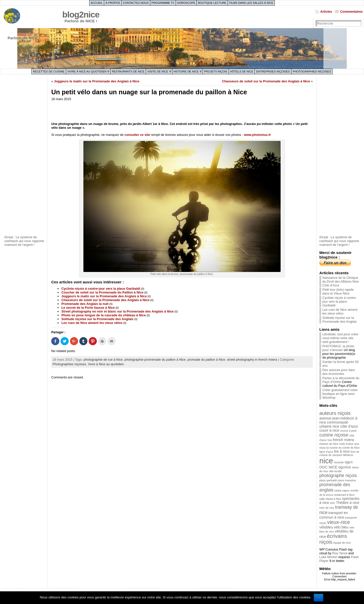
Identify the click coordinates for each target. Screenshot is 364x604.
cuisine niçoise (334, 435)
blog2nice (81, 15)
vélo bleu (341, 527)
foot (330, 440)
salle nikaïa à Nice (330, 499)
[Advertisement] (25, 155)
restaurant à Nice (344, 495)
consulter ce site (137, 135)
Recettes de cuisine (49, 71)
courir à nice (329, 430)
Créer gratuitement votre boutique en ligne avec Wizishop (340, 394)
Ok (318, 597)
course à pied (348, 431)
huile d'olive (346, 444)
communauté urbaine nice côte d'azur (339, 424)
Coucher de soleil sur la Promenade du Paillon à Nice (102, 292)
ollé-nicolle (335, 471)
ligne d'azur (326, 452)
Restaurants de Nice (128, 71)
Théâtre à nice (348, 503)
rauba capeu (342, 490)
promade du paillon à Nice (206, 360)
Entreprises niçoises (273, 71)
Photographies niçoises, (70, 364)
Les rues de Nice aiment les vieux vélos (92, 323)
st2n (333, 503)
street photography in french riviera (252, 360)
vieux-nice (339, 522)
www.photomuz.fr (257, 135)
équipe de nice (342, 543)
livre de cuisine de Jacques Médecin (339, 453)
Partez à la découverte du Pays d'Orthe (341, 380)
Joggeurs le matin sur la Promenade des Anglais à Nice (97, 81)
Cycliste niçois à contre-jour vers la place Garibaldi (101, 289)
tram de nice (327, 508)
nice (326, 461)
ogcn (349, 462)
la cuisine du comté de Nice (343, 448)
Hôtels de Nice (242, 71)
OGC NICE (328, 467)
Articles (326, 12)
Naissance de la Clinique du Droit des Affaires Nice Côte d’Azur (341, 281)
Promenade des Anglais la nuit (85, 304)
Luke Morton (328, 557)
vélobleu (326, 527)
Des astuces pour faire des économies (339, 372)
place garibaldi (328, 480)
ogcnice (345, 467)
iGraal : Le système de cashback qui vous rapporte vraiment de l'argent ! (24, 241)
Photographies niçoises (312, 71)
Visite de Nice (158, 71)
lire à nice (342, 451)
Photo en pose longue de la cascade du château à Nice (104, 315)
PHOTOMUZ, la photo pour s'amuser (338, 348)
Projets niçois (216, 71)
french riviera (343, 440)
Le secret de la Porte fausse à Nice (88, 308)
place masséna (347, 480)
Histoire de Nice (186, 71)
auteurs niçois (335, 413)
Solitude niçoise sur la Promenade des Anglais (97, 319)
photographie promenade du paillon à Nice (155, 360)
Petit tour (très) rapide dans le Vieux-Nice (338, 291)
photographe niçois (338, 475)
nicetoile (339, 462)
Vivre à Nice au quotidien (87, 71)
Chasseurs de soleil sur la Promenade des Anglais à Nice (266, 81)
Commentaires (351, 12)
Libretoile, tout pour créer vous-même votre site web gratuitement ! (340, 338)
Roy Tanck (340, 553)
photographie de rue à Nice (103, 360)
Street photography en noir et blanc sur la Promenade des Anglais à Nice (117, 311)
